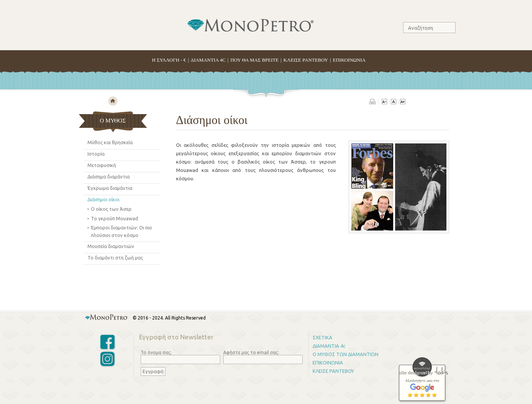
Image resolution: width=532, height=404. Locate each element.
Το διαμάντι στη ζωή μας (115, 258)
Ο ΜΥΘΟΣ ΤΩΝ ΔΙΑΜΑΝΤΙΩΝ (345, 354)
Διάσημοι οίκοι (103, 199)
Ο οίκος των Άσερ (111, 209)
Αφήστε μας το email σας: (251, 352)
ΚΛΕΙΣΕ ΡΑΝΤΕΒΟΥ (306, 60)
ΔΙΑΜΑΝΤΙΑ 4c (329, 346)
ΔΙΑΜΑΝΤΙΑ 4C (208, 60)
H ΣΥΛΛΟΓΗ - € (169, 60)
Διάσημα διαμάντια (109, 177)
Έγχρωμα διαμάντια (110, 188)
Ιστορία (96, 154)
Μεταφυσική (102, 165)
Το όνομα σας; (156, 352)
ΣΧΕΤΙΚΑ (322, 337)
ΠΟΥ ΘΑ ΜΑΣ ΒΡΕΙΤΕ (255, 60)
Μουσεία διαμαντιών (111, 246)
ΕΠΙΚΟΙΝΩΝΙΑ (349, 60)
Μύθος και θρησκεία (110, 142)
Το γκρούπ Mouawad (114, 218)
